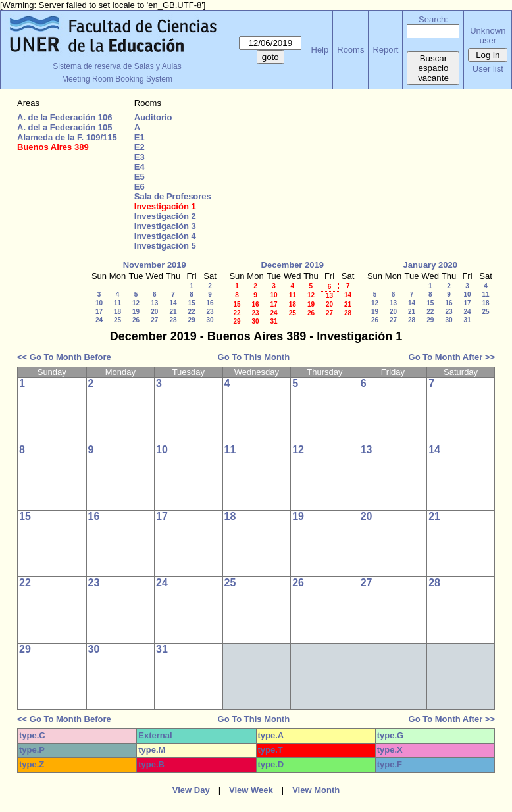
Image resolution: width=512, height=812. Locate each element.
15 (191, 303)
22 (191, 312)
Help (320, 50)
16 (210, 303)
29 (191, 320)
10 (99, 303)
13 (154, 303)
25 (117, 320)
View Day (191, 790)
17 (99, 312)
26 (136, 320)
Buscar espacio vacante (433, 68)
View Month (316, 790)
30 (210, 320)
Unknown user (488, 36)
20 (154, 312)
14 (173, 303)
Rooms (350, 50)
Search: (433, 19)
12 (136, 303)
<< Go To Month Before (64, 357)
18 (117, 312)
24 (99, 320)
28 (173, 320)
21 (173, 312)
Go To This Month (254, 357)
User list (488, 69)
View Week (251, 790)
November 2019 (155, 265)
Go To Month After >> (452, 357)
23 (210, 312)
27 (154, 320)
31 (273, 321)
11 (117, 303)
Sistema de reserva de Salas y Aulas (117, 66)
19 (136, 312)
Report (385, 50)
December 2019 (293, 265)
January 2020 (430, 265)
